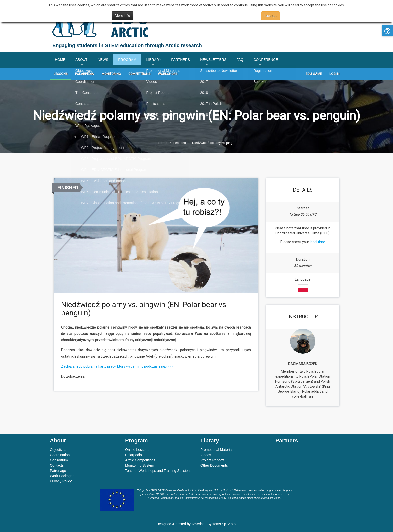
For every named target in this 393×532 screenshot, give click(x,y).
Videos (206, 455)
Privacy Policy (61, 481)
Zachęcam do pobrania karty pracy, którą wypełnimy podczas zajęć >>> (117, 366)
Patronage (58, 471)
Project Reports (212, 460)
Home (60, 60)
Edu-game (314, 74)
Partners (181, 60)
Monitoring (111, 74)
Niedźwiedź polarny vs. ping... (214, 143)
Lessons (61, 74)
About (81, 60)
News (103, 60)
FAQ (240, 60)
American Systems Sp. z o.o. (214, 524)
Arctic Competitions (140, 460)
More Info (122, 16)
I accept (271, 16)
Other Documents (214, 465)
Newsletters (213, 60)
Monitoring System (140, 465)
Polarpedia (85, 74)
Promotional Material (216, 450)
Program (127, 60)
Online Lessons (137, 450)
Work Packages (62, 476)
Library (154, 60)
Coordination (60, 455)
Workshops (168, 74)
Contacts (57, 465)
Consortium (59, 460)
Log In (334, 74)
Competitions (139, 74)
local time (317, 242)
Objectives (58, 450)
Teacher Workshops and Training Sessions (158, 471)
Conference (266, 60)
